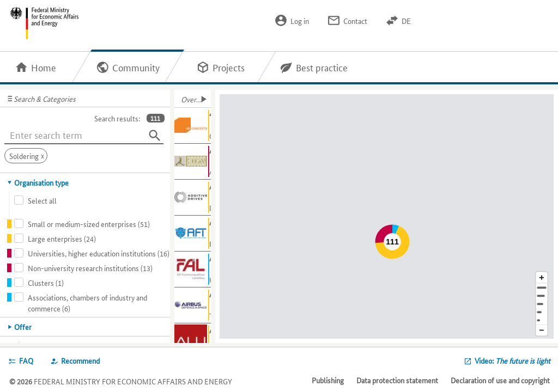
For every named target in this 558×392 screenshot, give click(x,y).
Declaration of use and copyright (500, 380)
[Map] (389, 216)
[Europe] (542, 320)
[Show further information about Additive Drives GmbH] (193, 198)
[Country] (542, 312)
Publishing (328, 380)
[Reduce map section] (542, 331)
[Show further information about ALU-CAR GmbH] (193, 341)
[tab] (85, 182)
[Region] (542, 304)
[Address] (542, 288)
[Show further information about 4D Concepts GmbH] (193, 126)
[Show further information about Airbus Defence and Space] (193, 305)
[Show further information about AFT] (193, 234)
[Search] (155, 136)
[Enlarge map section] (542, 277)
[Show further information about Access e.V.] (193, 162)
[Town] (542, 296)
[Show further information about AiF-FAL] (193, 269)
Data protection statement (397, 380)
